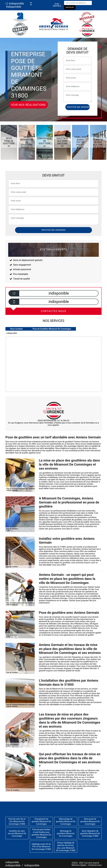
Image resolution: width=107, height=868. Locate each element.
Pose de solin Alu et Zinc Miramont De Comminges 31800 (17, 821)
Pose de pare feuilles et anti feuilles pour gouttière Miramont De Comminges (41, 833)
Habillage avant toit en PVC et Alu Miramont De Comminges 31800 (41, 847)
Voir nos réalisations (28, 105)
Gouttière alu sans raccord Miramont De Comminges (17, 833)
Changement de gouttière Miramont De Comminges (41, 821)
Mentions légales (79, 865)
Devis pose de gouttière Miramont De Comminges (90, 821)
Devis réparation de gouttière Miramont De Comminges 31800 (90, 833)
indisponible (15, 3)
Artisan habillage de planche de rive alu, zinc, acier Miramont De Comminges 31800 (66, 847)
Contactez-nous (95, 865)
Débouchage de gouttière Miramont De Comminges (66, 821)
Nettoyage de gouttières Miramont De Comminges (66, 833)
